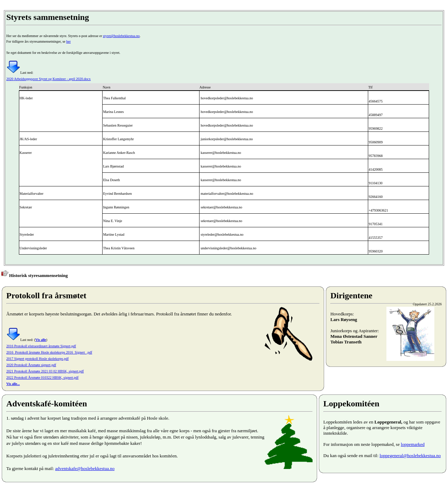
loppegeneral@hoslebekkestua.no (410, 455)
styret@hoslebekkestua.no (121, 36)
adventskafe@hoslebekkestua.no (85, 468)
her (68, 41)
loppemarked (413, 444)
